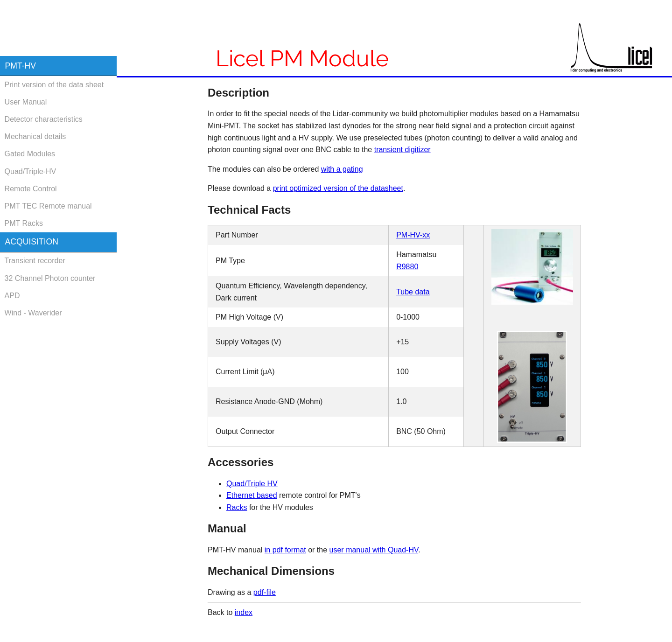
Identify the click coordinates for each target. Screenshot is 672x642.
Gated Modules (30, 154)
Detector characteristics (44, 119)
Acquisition (32, 242)
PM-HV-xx (413, 235)
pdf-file (265, 592)
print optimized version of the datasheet (338, 188)
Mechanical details (35, 136)
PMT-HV (21, 66)
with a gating (342, 169)
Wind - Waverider (33, 313)
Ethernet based (252, 495)
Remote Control (31, 189)
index (244, 612)
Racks (237, 507)
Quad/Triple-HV (31, 171)
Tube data (413, 292)
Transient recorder (35, 261)
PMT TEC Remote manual (48, 206)
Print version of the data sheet (54, 85)
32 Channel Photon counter (50, 278)
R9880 (407, 267)
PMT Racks (24, 223)
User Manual (26, 102)
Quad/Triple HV (252, 484)
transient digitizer (402, 150)
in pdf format (285, 550)
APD (12, 296)
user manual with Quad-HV (374, 550)
